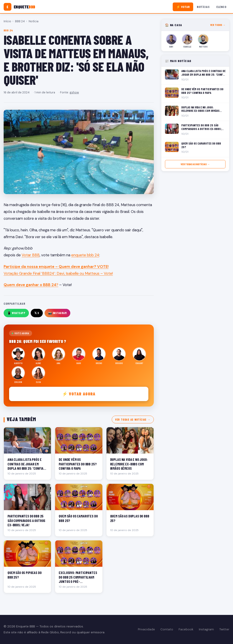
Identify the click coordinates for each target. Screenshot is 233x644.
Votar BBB (31, 255)
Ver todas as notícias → (133, 419)
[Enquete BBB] (19, 7)
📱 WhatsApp (16, 313)
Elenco (221, 7)
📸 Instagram (58, 313)
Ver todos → (218, 25)
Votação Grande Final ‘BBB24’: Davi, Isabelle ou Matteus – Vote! (58, 273)
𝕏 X (37, 313)
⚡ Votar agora (79, 394)
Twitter (224, 629)
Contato (167, 629)
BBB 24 (20, 21)
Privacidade (146, 629)
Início (7, 21)
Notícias (203, 7)
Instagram (206, 629)
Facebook (186, 629)
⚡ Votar (183, 7)
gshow (74, 92)
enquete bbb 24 (85, 255)
